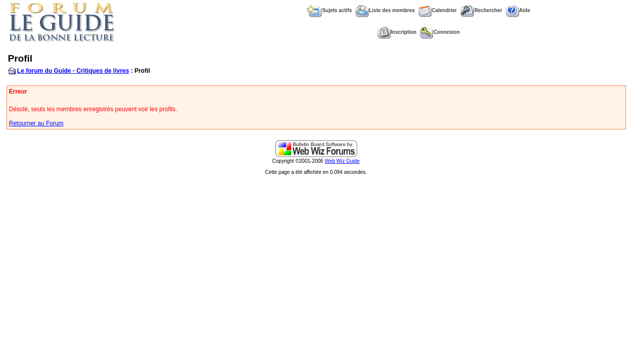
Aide (518, 10)
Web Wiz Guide (342, 161)
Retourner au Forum (36, 123)
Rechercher (481, 10)
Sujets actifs (329, 10)
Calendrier (437, 10)
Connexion (440, 32)
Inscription (397, 32)
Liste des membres (385, 10)
